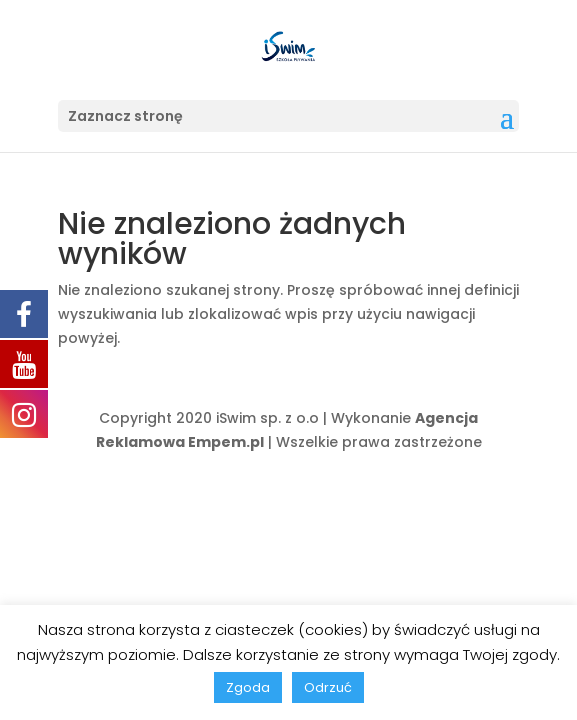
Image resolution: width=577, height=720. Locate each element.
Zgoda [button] (248, 687)
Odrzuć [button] (328, 687)
